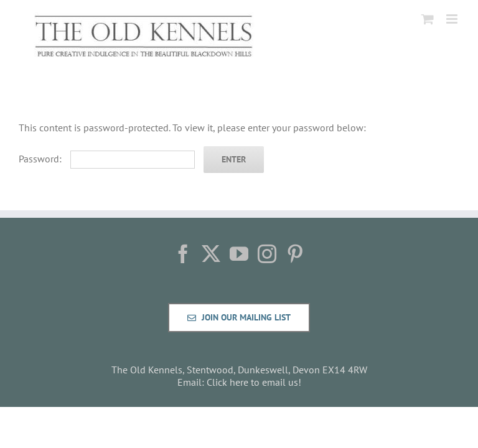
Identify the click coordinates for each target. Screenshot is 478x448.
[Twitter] (211, 254)
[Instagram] (267, 254)
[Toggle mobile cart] (428, 19)
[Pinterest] (295, 254)
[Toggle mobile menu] (453, 19)
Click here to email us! (254, 382)
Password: (107, 159)
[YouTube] (239, 254)
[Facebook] (183, 254)
